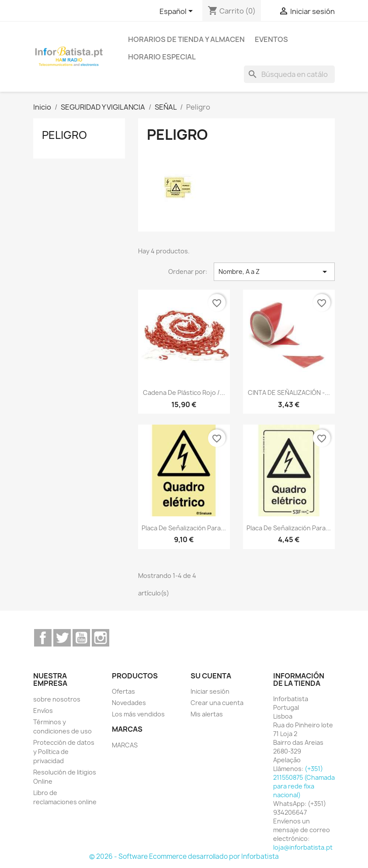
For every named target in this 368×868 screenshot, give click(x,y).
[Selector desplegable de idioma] (178, 12)
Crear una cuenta (217, 703)
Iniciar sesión (210, 691)
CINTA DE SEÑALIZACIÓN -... (289, 393)
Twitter (62, 638)
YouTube (81, 638)
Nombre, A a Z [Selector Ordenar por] (274, 272)
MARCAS (125, 745)
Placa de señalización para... (184, 528)
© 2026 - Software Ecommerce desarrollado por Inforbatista (184, 856)
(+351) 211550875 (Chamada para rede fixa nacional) (304, 782)
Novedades (129, 703)
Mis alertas (207, 714)
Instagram (101, 638)
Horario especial (162, 57)
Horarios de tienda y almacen (186, 39)
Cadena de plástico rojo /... (184, 393)
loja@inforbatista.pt (303, 847)
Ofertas (123, 691)
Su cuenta (211, 676)
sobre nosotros (57, 699)
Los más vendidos (138, 714)
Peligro (64, 135)
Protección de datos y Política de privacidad (64, 752)
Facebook (43, 638)
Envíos (43, 711)
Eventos (271, 39)
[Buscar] (289, 74)
